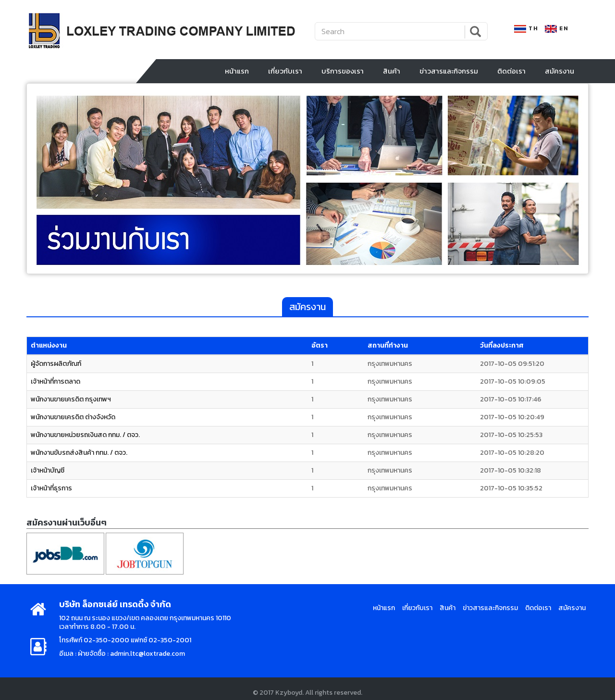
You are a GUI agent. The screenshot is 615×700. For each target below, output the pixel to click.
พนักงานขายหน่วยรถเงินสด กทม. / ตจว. (85, 431)
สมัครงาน (560, 68)
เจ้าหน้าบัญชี (48, 467)
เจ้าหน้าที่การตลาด (55, 378)
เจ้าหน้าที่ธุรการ (51, 485)
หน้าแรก (237, 68)
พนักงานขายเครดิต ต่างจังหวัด (73, 414)
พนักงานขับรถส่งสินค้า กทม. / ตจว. (79, 449)
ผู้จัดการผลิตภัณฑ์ (56, 360)
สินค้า (392, 68)
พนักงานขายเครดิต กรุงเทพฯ (71, 396)
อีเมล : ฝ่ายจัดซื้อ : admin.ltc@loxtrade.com (122, 650)
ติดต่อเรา (511, 68)
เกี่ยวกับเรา (285, 68)
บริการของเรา (343, 68)
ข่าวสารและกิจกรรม (449, 68)
